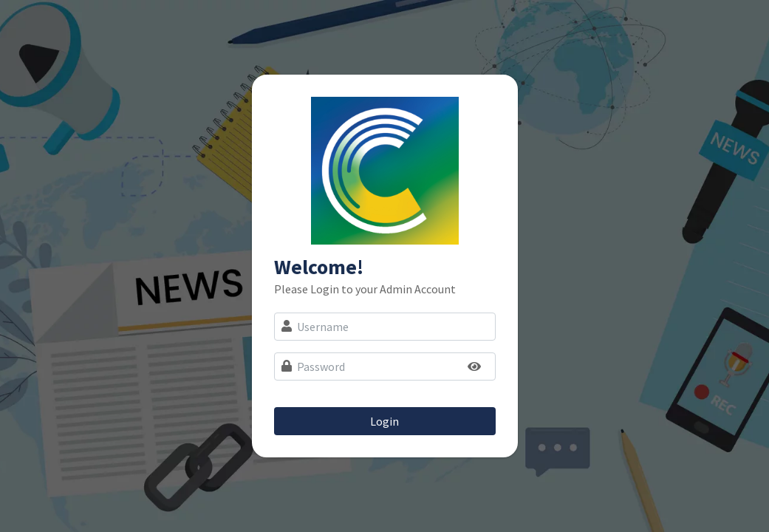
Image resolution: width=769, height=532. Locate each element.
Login (384, 421)
